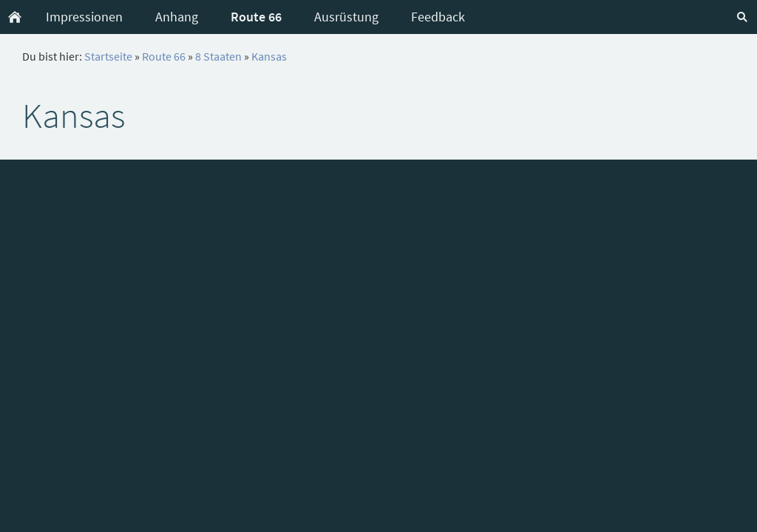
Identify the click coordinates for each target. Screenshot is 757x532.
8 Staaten (218, 56)
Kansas (269, 56)
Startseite (108, 56)
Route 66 (164, 56)
